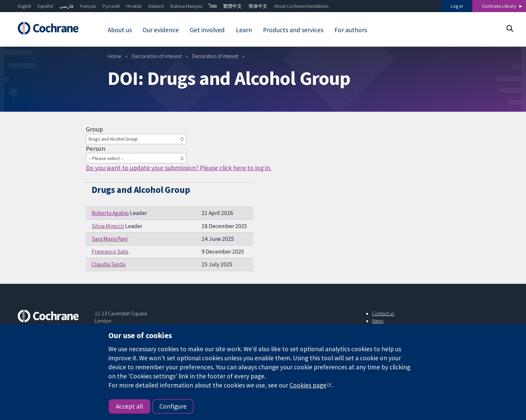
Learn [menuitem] (244, 30)
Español (45, 6)
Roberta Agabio (110, 213)
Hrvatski (134, 6)
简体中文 (258, 6)
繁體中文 (232, 6)
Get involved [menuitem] (207, 30)
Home (115, 56)
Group (94, 129)
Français (88, 6)
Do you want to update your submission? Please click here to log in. (179, 168)
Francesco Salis (110, 252)
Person (96, 149)
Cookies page (308, 385)
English (24, 6)
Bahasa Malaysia (186, 6)
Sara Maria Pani (110, 239)
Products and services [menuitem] (293, 30)
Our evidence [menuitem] (161, 30)
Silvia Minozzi (108, 226)
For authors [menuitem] (351, 30)
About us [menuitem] (120, 30)
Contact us (383, 313)
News (378, 321)
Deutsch (156, 6)
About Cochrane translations (301, 6)
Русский (111, 6)
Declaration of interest (157, 56)
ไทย (213, 6)
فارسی (66, 6)
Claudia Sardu (109, 264)
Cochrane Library (499, 6)
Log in (457, 6)
